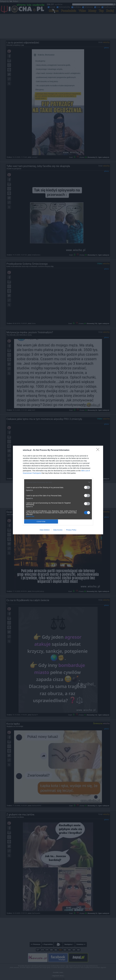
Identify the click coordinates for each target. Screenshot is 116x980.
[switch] (87, 487)
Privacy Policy (71, 530)
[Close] (99, 450)
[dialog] (58, 490)
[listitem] (58, 482)
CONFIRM (41, 522)
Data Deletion (45, 530)
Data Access (58, 530)
